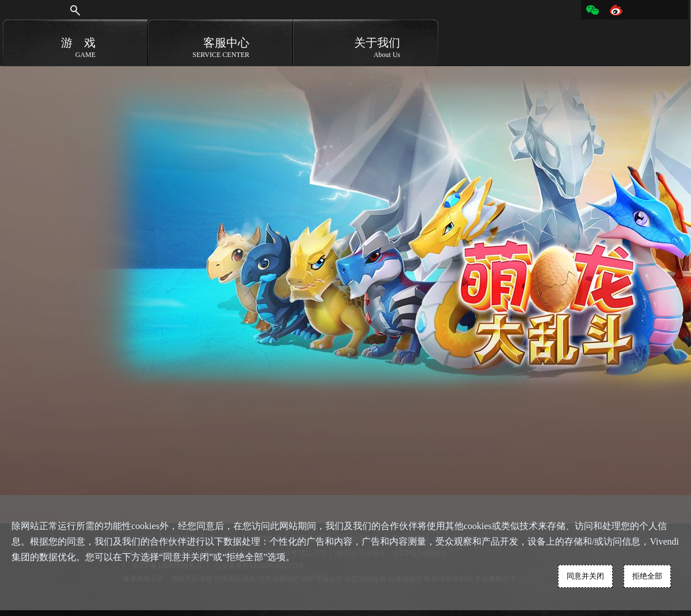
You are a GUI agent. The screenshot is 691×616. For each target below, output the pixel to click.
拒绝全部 (647, 576)
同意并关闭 (585, 576)
